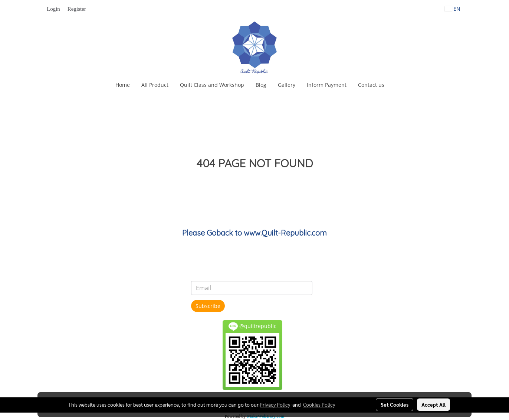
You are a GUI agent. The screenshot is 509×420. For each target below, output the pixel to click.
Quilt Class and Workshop (212, 85)
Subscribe (208, 306)
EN (453, 9)
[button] (397, 85)
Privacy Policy (275, 404)
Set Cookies (395, 404)
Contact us (371, 85)
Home (123, 85)
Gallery (287, 85)
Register (77, 9)
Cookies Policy (319, 404)
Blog (261, 85)
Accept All (434, 404)
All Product (155, 85)
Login (53, 9)
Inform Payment (327, 85)
